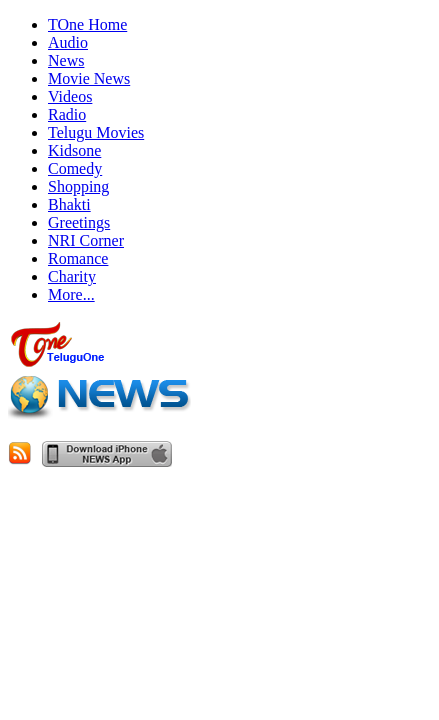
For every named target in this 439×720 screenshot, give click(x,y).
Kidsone (74, 150)
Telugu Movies (96, 132)
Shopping (78, 186)
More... (71, 294)
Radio (67, 114)
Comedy (75, 168)
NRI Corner (86, 240)
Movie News (89, 78)
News (66, 60)
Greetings (79, 222)
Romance (78, 258)
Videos (70, 96)
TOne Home (87, 24)
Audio (68, 42)
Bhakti (69, 204)
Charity (72, 276)
